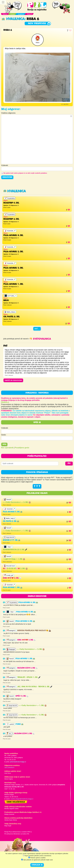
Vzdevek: (5, 428)
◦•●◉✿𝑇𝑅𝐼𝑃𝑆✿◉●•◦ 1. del (14, 559)
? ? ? (37, 486)
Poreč (19, 724)
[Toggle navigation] (3, 2)
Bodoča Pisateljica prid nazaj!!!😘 (34, 631)
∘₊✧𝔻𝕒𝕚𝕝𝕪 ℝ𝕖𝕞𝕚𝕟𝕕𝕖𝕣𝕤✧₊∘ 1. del (17, 531)
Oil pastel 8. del (11, 521)
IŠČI (69, 463)
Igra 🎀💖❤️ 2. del (12, 578)
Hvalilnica (13, 19)
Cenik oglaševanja (16, 802)
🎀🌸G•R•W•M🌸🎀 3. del (15, 569)
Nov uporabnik (7, 448)
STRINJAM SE (37, 865)
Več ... (37, 329)
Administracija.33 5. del (15, 550)
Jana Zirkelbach (9, 767)
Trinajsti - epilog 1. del (29, 677)
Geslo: (4, 435)
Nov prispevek (37, 23)
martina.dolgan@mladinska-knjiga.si (22, 799)
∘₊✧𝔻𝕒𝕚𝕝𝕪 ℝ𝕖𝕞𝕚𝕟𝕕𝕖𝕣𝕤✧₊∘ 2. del (17, 502)
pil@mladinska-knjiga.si (18, 762)
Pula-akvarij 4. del (13, 512)
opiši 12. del (22, 696)
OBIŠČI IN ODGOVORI (13, 380)
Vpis (4, 445)
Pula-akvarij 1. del (13, 588)
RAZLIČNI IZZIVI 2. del (28, 668)
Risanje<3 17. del (12, 540)
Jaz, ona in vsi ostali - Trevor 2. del (35, 687)
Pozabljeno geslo (22, 448)
